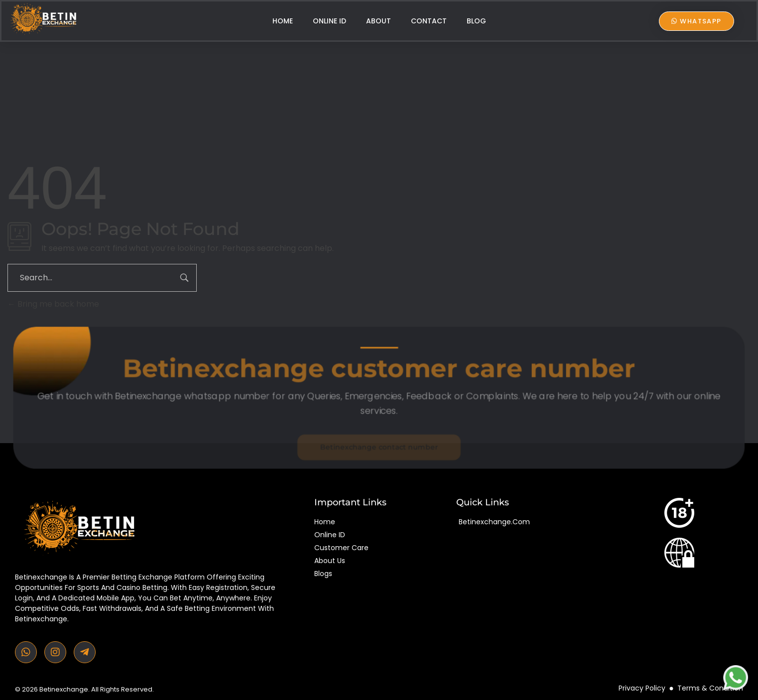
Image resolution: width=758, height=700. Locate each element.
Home (283, 21)
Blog (476, 21)
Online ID (329, 21)
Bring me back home (53, 304)
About (379, 21)
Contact (429, 21)
